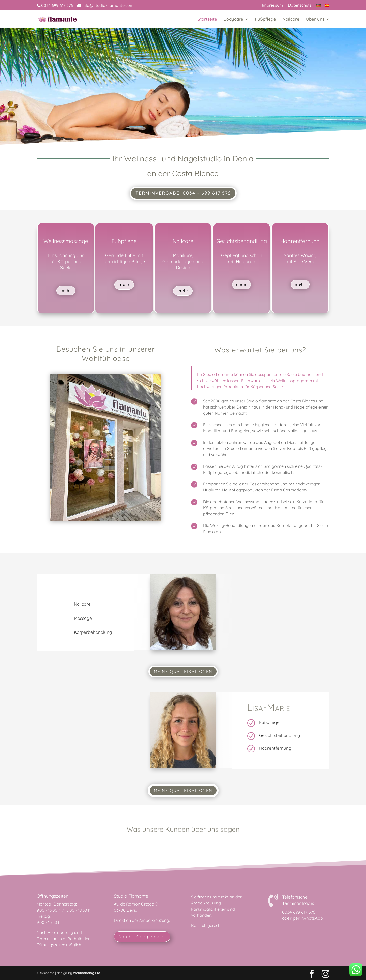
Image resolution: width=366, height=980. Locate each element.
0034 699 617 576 (299, 912)
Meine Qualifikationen (183, 671)
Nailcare (291, 19)
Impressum (272, 5)
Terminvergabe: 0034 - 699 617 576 (183, 193)
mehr (66, 290)
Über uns (315, 19)
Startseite (207, 19)
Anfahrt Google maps (142, 936)
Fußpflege (265, 19)
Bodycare (233, 19)
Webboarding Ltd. (87, 973)
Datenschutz (300, 5)
